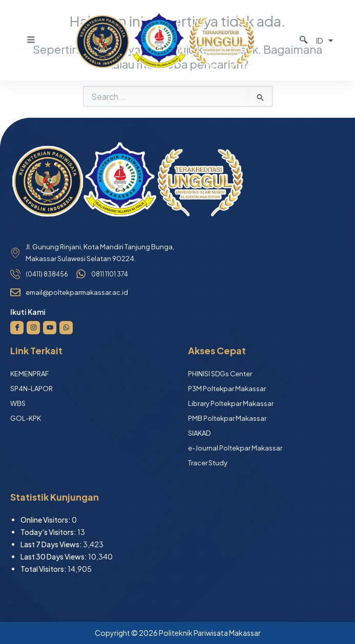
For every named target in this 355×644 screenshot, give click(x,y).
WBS (18, 403)
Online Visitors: (46, 520)
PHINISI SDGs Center (220, 374)
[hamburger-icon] (31, 40)
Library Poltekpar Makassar (231, 403)
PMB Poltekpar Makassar (227, 418)
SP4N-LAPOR (32, 389)
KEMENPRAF (29, 374)
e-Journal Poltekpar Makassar (235, 448)
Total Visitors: (44, 569)
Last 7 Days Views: (52, 544)
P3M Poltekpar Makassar (227, 389)
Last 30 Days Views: (54, 556)
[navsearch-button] (297, 40)
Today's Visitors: (49, 532)
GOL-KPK (26, 418)
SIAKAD (199, 433)
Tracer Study (208, 463)
